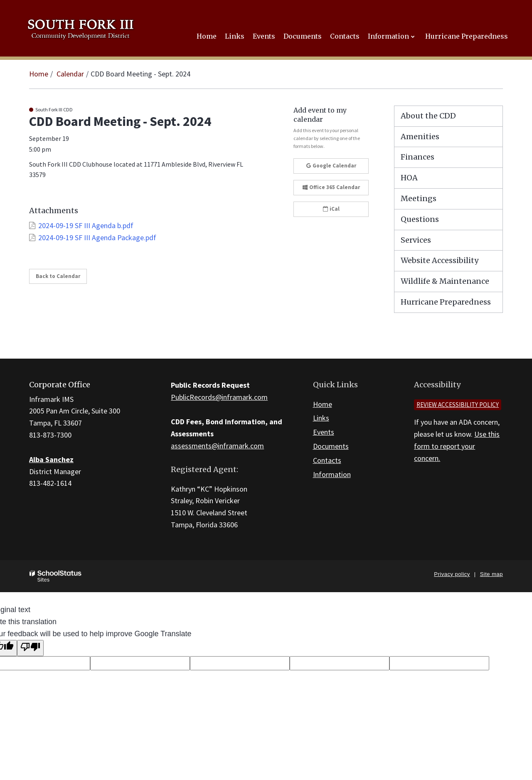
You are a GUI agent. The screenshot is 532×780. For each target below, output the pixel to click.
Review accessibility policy (458, 405)
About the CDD (428, 116)
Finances (417, 157)
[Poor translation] (30, 648)
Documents (331, 446)
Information (332, 474)
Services (416, 240)
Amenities (420, 137)
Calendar (70, 74)
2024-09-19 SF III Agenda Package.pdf (97, 237)
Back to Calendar (58, 276)
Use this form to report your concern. (457, 446)
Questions (420, 219)
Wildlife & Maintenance (445, 281)
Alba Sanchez (51, 459)
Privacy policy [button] (452, 574)
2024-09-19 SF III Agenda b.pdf (86, 225)
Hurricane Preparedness (446, 302)
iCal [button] (331, 209)
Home (39, 74)
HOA (409, 178)
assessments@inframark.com (217, 446)
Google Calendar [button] (331, 166)
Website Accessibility (440, 260)
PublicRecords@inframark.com (219, 397)
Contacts (327, 460)
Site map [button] (491, 574)
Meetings (419, 198)
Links (321, 418)
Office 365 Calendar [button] (331, 187)
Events (324, 432)
